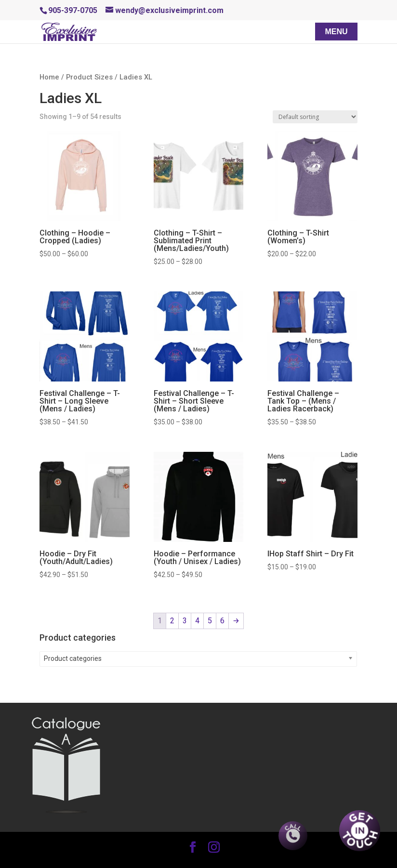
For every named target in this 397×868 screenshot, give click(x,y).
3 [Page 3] (185, 621)
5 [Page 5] (210, 621)
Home (49, 77)
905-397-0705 (73, 10)
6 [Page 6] (222, 621)
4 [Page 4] (197, 621)
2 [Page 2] (172, 621)
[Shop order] (315, 117)
